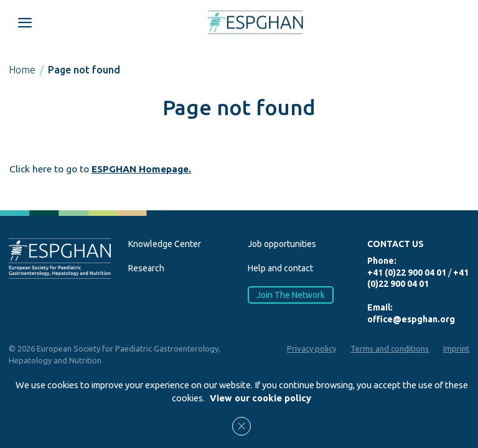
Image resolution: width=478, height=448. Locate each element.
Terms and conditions (390, 348)
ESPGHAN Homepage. (141, 169)
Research (146, 268)
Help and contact (280, 268)
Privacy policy (312, 348)
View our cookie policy (260, 398)
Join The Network (291, 294)
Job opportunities (282, 244)
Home (22, 70)
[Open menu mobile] (25, 22)
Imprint (456, 348)
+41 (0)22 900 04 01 (407, 273)
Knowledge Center (165, 244)
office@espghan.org (411, 319)
